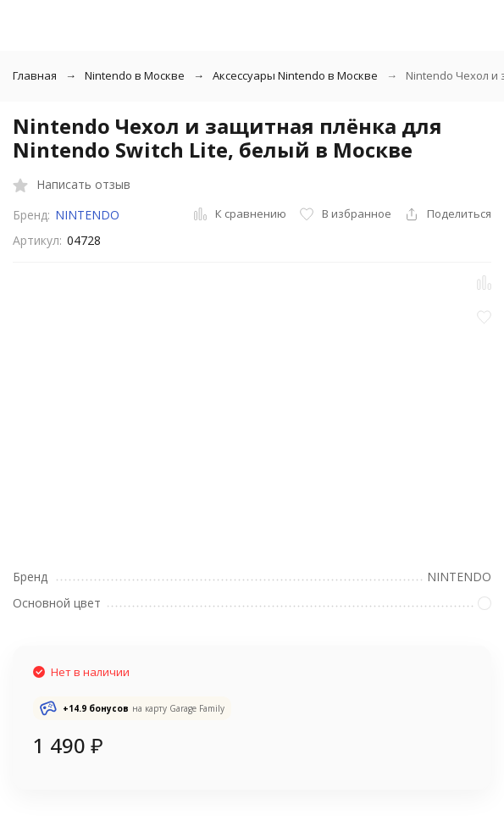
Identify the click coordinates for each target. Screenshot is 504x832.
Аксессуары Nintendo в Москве (295, 75)
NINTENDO (87, 215)
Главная (35, 75)
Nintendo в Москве (135, 75)
